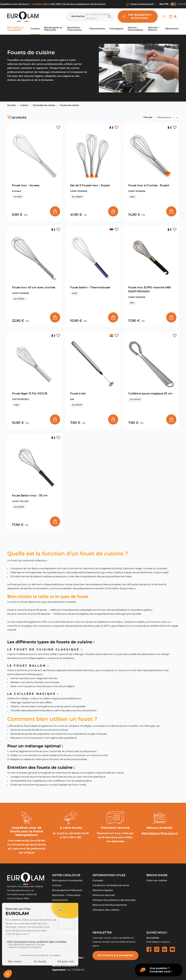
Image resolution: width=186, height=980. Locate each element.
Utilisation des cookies (106, 910)
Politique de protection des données (114, 900)
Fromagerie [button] (116, 29)
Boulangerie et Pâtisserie (67, 890)
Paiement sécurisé (104, 895)
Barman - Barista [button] (154, 29)
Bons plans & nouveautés (67, 881)
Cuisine (57, 885)
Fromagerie (59, 905)
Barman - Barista (62, 915)
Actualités (153, 938)
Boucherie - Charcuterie (66, 895)
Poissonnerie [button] (97, 29)
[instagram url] (157, 949)
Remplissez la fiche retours (160, 833)
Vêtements (59, 920)
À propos (98, 881)
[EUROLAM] (23, 16)
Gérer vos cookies (157, 881)
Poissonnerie (60, 900)
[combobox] (167, 118)
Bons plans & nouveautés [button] (15, 29)
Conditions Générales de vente (111, 885)
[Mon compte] (164, 17)
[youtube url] (172, 949)
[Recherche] (90, 17)
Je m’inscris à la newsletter (115, 955)
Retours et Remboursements (110, 905)
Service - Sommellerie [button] (135, 29)
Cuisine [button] (35, 29)
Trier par (148, 117)
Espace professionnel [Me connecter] (140, 4)
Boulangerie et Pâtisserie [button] (53, 29)
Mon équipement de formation (137, 17)
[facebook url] (149, 949)
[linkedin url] (165, 949)
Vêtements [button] (172, 29)
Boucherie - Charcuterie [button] (74, 29)
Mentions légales (103, 890)
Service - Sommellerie (65, 910)
